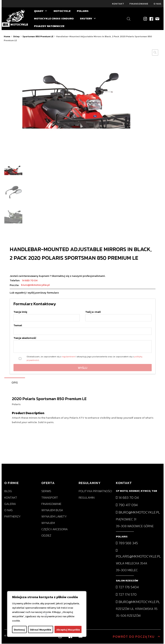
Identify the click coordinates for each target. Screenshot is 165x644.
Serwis (46, 492)
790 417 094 (127, 505)
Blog (8, 492)
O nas (158, 4)
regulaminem (69, 357)
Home (7, 37)
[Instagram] (145, 19)
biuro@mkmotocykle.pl (35, 285)
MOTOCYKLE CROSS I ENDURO (54, 19)
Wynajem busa (52, 511)
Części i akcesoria (55, 530)
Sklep (16, 37)
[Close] (46, 614)
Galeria (10, 504)
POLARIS (83, 11)
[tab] (15, 383)
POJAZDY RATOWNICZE (49, 27)
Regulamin (87, 498)
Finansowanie (139, 4)
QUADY (41, 12)
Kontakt (118, 4)
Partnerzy (13, 517)
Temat (83, 329)
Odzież (46, 536)
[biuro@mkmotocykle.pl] (157, 19)
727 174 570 (126, 595)
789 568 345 (127, 544)
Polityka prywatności (95, 492)
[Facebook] (151, 19)
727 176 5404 (127, 588)
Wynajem (48, 523)
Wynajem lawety (54, 517)
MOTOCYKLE (62, 11)
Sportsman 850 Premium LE (38, 37)
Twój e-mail (118, 315)
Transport (50, 498)
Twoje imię (47, 315)
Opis (15, 383)
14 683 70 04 (30, 281)
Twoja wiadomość (83, 345)
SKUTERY (88, 19)
